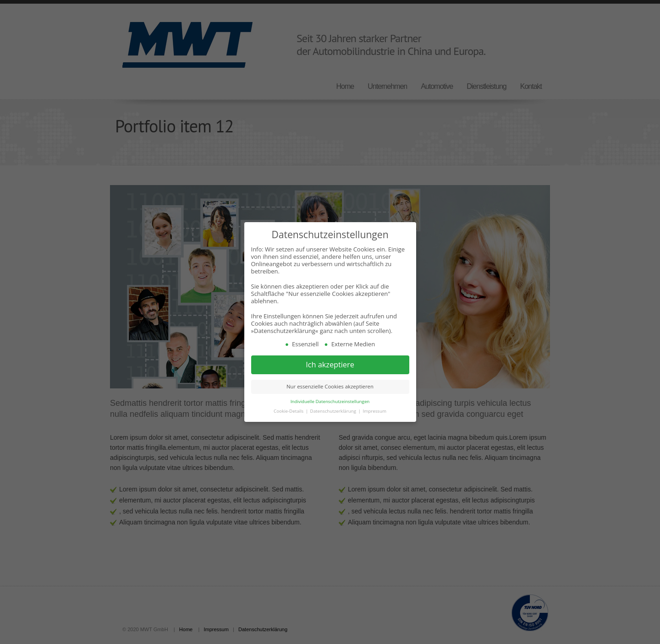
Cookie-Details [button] (289, 411)
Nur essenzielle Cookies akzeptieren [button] (330, 386)
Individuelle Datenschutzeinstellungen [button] (330, 401)
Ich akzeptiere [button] (330, 365)
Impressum (374, 411)
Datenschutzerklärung (334, 411)
